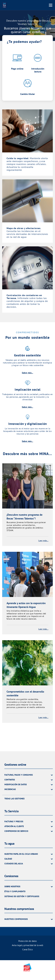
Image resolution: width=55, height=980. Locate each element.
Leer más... (43, 541)
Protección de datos (27, 941)
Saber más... (27, 373)
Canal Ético (27, 949)
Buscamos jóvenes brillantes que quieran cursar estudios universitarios (27, 32)
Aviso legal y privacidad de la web (27, 945)
